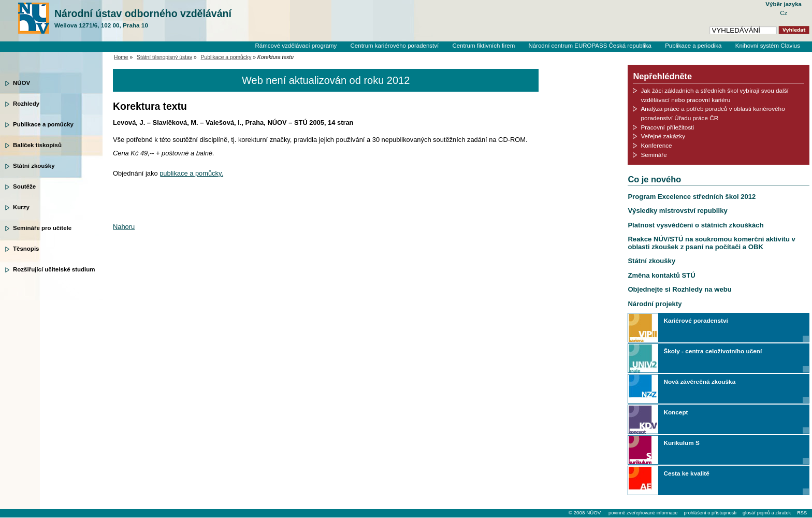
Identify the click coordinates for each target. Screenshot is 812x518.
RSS (802, 513)
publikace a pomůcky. (191, 173)
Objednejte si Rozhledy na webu (679, 289)
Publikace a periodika (693, 46)
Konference (656, 145)
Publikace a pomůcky (43, 124)
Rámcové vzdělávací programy (296, 46)
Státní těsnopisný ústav (164, 57)
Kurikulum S (681, 443)
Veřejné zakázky (663, 136)
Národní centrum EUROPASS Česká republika (590, 46)
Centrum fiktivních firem (483, 46)
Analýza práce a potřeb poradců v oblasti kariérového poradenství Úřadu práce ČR (713, 113)
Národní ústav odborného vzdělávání (143, 19)
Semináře (654, 155)
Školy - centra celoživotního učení (713, 351)
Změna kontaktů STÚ (661, 275)
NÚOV (21, 83)
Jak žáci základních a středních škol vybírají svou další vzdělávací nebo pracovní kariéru (715, 95)
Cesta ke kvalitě (686, 473)
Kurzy (21, 207)
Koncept (676, 412)
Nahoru (124, 227)
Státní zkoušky (34, 166)
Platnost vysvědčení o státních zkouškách (695, 225)
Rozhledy (26, 104)
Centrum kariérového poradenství (395, 46)
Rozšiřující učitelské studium (54, 269)
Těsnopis (26, 249)
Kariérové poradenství (695, 320)
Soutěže (24, 186)
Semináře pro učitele (42, 228)
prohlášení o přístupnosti (710, 513)
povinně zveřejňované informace (643, 513)
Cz (784, 13)
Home (121, 57)
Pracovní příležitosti (667, 127)
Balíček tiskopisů (37, 145)
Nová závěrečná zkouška (699, 382)
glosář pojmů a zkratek (767, 513)
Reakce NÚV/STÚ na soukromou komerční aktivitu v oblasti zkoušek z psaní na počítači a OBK (711, 243)
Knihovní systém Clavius (768, 46)
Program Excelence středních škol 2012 (692, 197)
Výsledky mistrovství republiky (677, 211)
